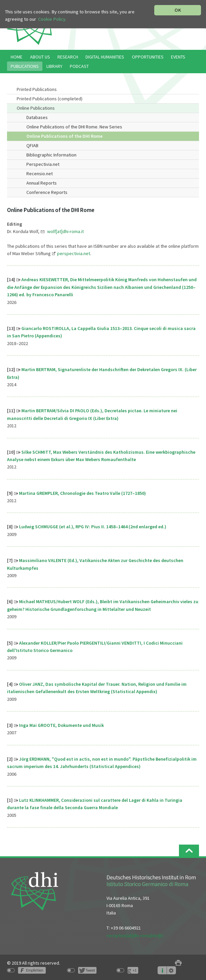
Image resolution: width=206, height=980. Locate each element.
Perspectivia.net (43, 164)
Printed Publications (37, 89)
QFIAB (32, 145)
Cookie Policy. (52, 19)
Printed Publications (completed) (50, 99)
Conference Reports (47, 192)
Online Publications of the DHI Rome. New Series (74, 127)
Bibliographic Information (51, 155)
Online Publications (36, 108)
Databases (37, 117)
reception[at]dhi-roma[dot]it (135, 936)
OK (178, 10)
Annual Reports (42, 183)
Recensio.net (40, 174)
